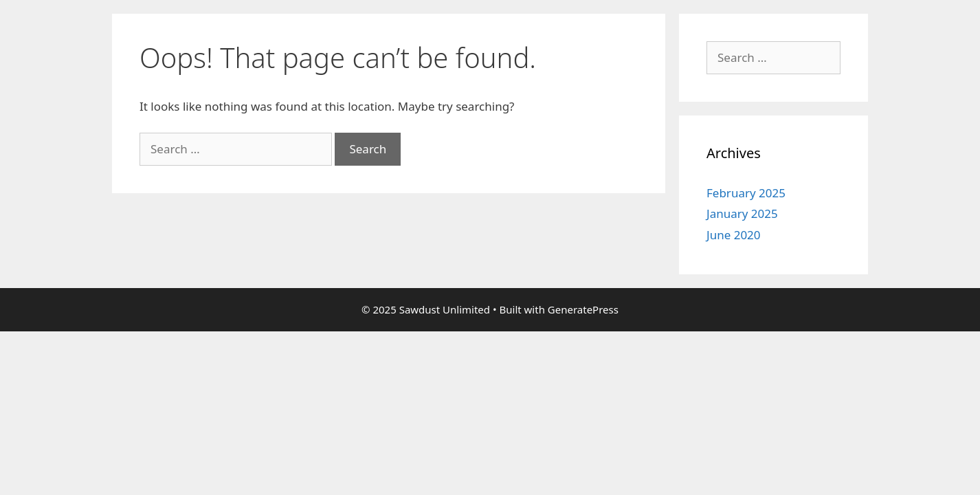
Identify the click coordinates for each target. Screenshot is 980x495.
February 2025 (746, 193)
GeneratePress (583, 309)
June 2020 (734, 235)
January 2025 (742, 213)
